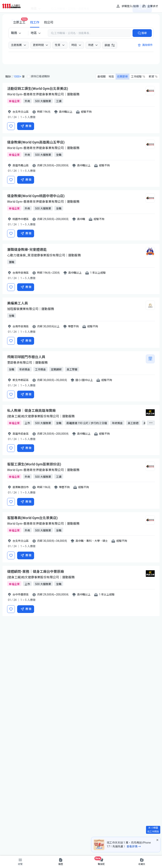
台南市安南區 (21, 273)
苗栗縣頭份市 (21, 487)
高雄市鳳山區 (21, 165)
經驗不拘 (86, 112)
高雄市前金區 (21, 434)
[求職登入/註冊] (127, 6)
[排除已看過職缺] (29, 77)
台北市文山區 (21, 112)
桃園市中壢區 (21, 219)
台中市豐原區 (21, 595)
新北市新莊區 (21, 380)
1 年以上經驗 (98, 273)
